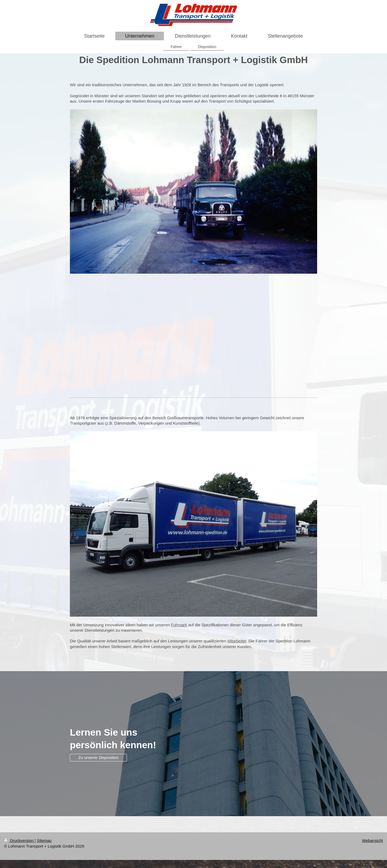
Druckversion (19, 840)
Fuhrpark (179, 625)
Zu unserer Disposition (98, 757)
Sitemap (44, 840)
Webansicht (372, 840)
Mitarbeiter (237, 641)
